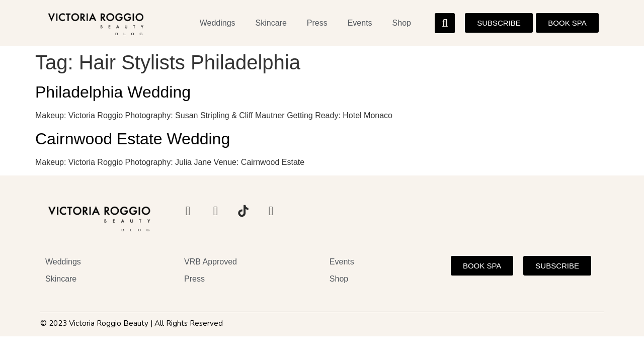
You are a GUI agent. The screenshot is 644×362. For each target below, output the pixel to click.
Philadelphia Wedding (113, 92)
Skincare (271, 23)
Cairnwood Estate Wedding (133, 139)
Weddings (218, 23)
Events (360, 23)
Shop (402, 23)
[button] (445, 23)
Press (317, 23)
